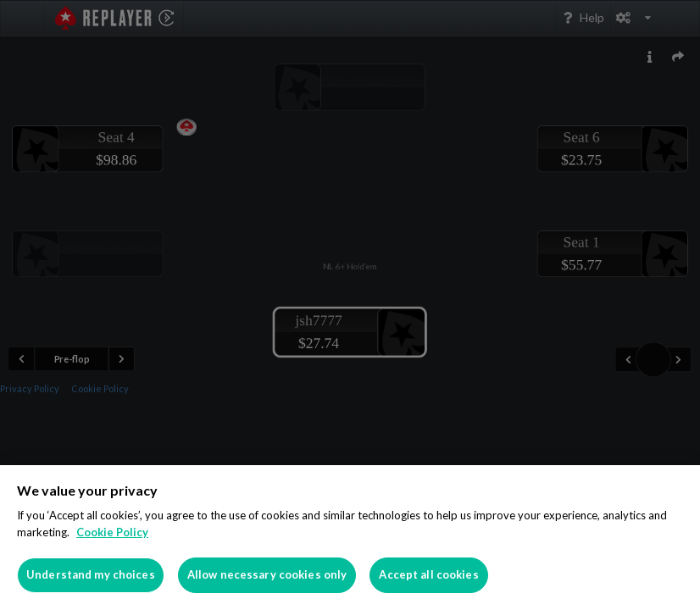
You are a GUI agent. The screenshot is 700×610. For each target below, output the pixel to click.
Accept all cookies (428, 574)
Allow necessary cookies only (267, 574)
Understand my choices (91, 574)
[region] (350, 538)
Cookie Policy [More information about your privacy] (112, 532)
